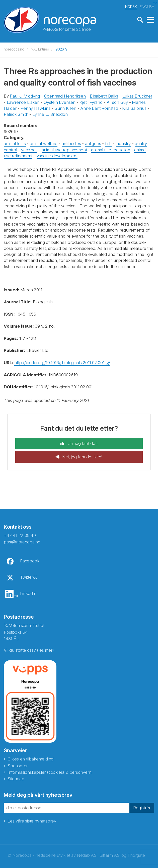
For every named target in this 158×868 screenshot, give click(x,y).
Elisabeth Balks (104, 95)
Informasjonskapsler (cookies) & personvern (50, 771)
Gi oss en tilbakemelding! (31, 758)
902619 (61, 49)
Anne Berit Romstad (99, 108)
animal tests (15, 143)
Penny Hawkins (35, 108)
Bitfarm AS (110, 854)
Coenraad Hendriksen (65, 95)
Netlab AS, (87, 854)
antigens (93, 143)
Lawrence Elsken (23, 101)
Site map (16, 778)
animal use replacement (64, 149)
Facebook (30, 560)
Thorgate (136, 854)
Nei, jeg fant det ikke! (82, 456)
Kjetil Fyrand (91, 101)
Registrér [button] (142, 807)
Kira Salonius (134, 108)
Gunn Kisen (65, 108)
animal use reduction (111, 149)
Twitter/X (28, 576)
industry (123, 143)
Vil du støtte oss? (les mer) (29, 649)
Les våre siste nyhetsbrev (32, 820)
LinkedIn (28, 592)
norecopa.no (14, 49)
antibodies (71, 143)
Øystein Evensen (60, 101)
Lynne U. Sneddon (50, 114)
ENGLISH (147, 6)
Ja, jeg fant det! (82, 443)
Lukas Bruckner (137, 95)
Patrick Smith (16, 114)
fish (108, 143)
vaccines (29, 149)
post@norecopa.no (22, 541)
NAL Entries (40, 49)
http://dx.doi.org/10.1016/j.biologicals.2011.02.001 (59, 362)
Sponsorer (18, 765)
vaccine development (57, 155)
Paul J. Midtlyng (25, 95)
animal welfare (44, 143)
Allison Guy (117, 101)
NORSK (131, 6)
